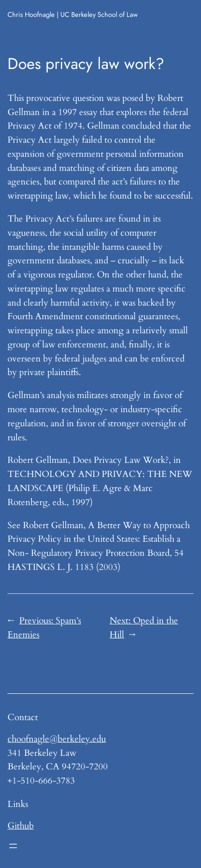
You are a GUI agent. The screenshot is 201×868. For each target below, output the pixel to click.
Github (21, 826)
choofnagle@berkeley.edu (57, 739)
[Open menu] (13, 846)
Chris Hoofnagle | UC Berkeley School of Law (73, 14)
